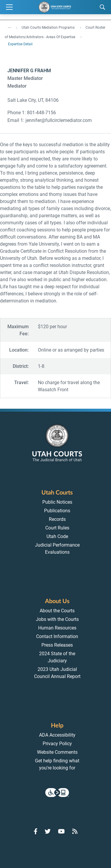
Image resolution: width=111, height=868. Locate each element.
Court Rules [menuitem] (57, 528)
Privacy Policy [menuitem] (57, 744)
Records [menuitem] (57, 519)
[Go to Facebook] (36, 831)
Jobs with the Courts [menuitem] (57, 619)
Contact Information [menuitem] (57, 636)
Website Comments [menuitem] (57, 752)
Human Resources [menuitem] (57, 628)
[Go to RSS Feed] (75, 831)
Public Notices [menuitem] (57, 502)
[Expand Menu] (9, 7)
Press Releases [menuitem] (57, 645)
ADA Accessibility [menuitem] (57, 735)
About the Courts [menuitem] (57, 611)
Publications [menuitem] (57, 511)
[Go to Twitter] (48, 831)
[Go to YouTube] (61, 831)
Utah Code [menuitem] (57, 536)
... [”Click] (9, 26)
